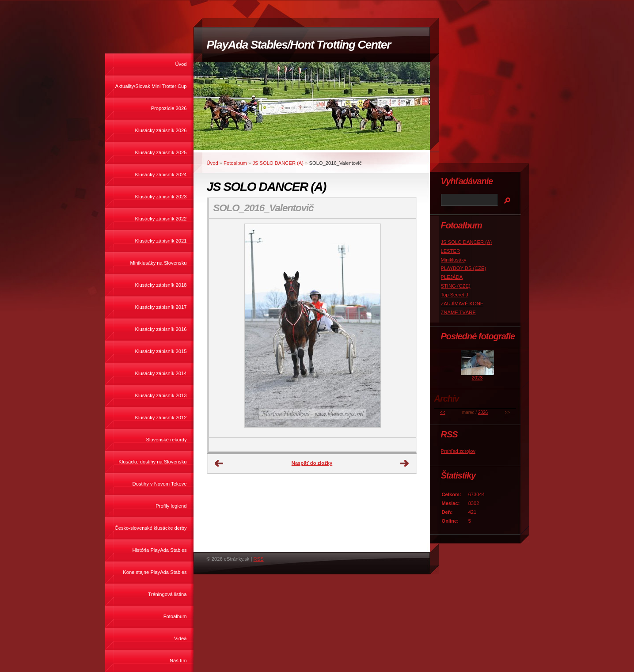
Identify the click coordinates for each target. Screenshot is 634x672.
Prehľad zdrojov (458, 451)
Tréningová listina (167, 594)
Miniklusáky (454, 260)
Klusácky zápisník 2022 (161, 219)
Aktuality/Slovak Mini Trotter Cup (151, 86)
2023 (477, 378)
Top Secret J (455, 295)
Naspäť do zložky (312, 463)
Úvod (181, 64)
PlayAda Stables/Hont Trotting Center (299, 45)
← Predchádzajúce (219, 463)
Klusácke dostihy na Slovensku (152, 462)
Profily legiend (171, 506)
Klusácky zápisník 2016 (161, 329)
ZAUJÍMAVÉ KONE (462, 304)
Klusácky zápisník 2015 (161, 351)
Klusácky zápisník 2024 (161, 175)
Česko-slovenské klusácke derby (151, 528)
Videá (180, 638)
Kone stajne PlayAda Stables (155, 572)
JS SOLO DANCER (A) (278, 163)
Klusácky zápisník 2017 (161, 307)
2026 (483, 412)
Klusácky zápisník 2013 (161, 395)
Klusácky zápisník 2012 (161, 418)
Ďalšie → (405, 463)
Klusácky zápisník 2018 (161, 285)
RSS (259, 559)
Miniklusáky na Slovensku (158, 263)
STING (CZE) (456, 286)
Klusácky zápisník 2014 (161, 373)
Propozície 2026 (169, 108)
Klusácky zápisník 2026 (161, 130)
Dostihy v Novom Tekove (160, 484)
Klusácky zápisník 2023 (161, 197)
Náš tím (178, 661)
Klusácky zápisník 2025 (161, 152)
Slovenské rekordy (166, 440)
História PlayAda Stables (159, 550)
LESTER (451, 251)
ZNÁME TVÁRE (458, 312)
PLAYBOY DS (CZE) (464, 268)
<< (443, 412)
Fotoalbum (175, 616)
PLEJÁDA (452, 277)
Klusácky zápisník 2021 (161, 241)
